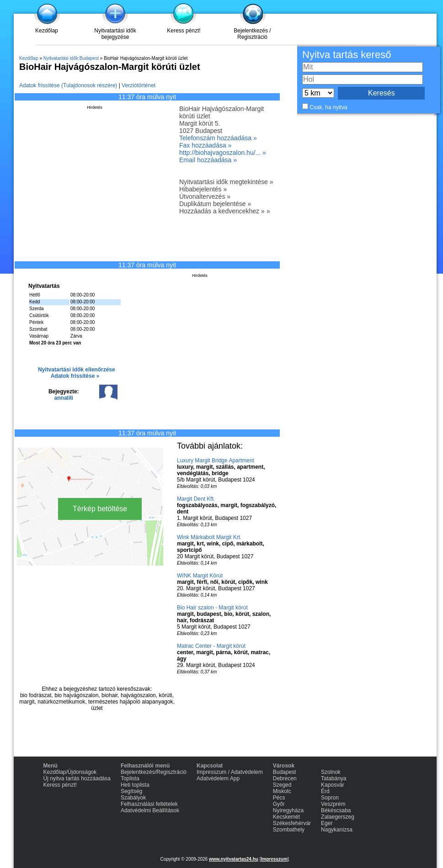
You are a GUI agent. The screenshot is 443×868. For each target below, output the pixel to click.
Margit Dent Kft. (196, 499)
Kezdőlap (47, 31)
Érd (325, 791)
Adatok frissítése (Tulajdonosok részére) (68, 85)
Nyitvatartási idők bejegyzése (115, 34)
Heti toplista (135, 785)
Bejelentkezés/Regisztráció (154, 772)
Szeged (282, 785)
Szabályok (133, 798)
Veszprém (333, 804)
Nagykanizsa (337, 830)
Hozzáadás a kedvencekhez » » (224, 211)
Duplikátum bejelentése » (215, 204)
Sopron (330, 798)
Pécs (279, 798)
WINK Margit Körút (200, 576)
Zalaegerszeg (338, 817)
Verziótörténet (139, 85)
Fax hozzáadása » (205, 145)
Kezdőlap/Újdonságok (70, 772)
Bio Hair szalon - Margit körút (212, 608)
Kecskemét (286, 817)
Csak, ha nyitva (328, 107)
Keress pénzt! (184, 31)
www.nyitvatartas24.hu (234, 859)
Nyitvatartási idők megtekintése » (226, 182)
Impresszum (274, 859)
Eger (327, 823)
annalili (64, 398)
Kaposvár (333, 785)
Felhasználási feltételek (149, 804)
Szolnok (331, 772)
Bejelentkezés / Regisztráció (252, 34)
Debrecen (285, 778)
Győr (279, 804)
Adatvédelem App (218, 778)
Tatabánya (334, 778)
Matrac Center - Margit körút (211, 646)
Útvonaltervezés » (205, 196)
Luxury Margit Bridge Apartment (216, 460)
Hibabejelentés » (203, 189)
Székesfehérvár (292, 823)
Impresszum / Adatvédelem (230, 772)
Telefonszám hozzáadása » (218, 138)
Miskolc (282, 791)
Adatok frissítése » (75, 376)
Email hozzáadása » (208, 160)
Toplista (130, 778)
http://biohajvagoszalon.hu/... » (223, 153)
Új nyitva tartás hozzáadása (77, 778)
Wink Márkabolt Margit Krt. (209, 537)
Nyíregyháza (288, 810)
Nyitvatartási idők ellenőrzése (77, 370)
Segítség (131, 791)
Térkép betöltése (100, 509)
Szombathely (289, 830)
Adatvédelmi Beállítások (150, 810)
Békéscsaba (336, 810)
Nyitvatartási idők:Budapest (71, 58)
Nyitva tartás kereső (347, 55)
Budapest (285, 772)
